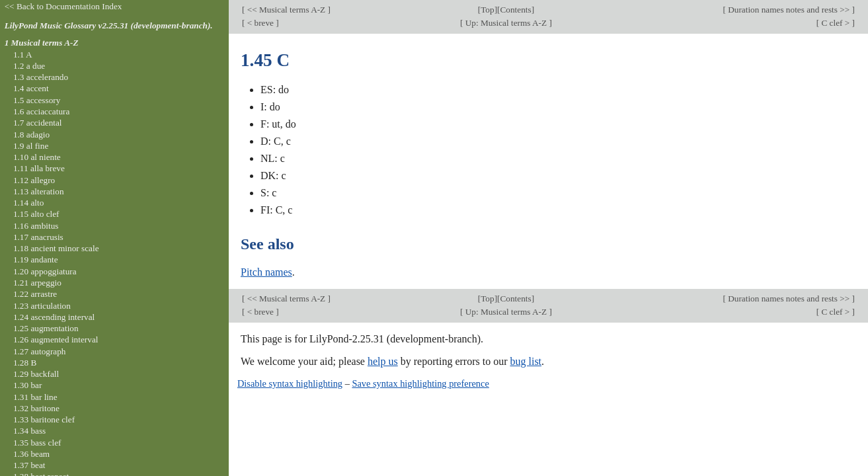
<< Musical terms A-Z (286, 10)
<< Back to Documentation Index (63, 6)
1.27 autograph (40, 351)
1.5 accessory (37, 100)
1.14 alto (28, 203)
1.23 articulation (42, 306)
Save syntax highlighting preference (420, 383)
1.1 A (23, 55)
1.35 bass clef (37, 443)
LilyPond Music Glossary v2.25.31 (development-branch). (109, 25)
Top (487, 10)
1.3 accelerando (41, 77)
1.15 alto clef (36, 214)
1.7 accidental (38, 123)
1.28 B (25, 363)
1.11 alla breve (39, 168)
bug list (526, 361)
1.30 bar (27, 385)
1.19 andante (36, 259)
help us (383, 361)
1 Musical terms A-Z (42, 43)
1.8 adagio (31, 135)
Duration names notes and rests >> (789, 10)
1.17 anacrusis (38, 237)
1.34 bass (29, 431)
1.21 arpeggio (37, 283)
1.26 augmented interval (56, 339)
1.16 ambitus (36, 226)
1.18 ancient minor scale (56, 248)
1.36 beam (31, 454)
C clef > (835, 23)
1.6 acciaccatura (41, 111)
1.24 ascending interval (54, 317)
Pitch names (266, 272)
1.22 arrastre (35, 294)
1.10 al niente (37, 157)
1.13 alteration (39, 191)
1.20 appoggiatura (45, 271)
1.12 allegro (34, 180)
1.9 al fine (31, 146)
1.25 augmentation (46, 328)
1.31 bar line (35, 397)
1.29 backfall (36, 374)
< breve (260, 23)
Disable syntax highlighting (290, 383)
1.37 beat (29, 465)
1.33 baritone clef (44, 419)
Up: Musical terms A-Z (506, 23)
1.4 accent (31, 88)
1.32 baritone (36, 408)
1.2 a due (29, 66)
